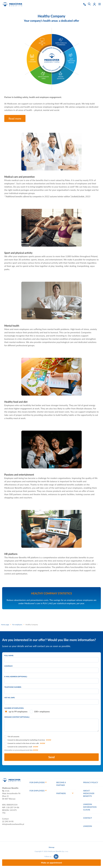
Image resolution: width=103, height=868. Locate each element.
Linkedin (88, 826)
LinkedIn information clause (90, 807)
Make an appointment (51, 863)
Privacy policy (91, 782)
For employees (37, 791)
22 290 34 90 (8, 821)
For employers (37, 782)
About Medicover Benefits (89, 793)
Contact (88, 818)
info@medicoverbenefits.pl (13, 824)
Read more (15, 118)
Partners (61, 793)
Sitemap (52, 847)
